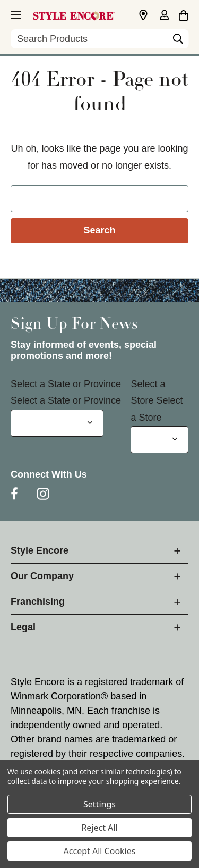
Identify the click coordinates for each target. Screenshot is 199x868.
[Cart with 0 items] (183, 14)
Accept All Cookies (100, 851)
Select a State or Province (66, 384)
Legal (23, 627)
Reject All (99, 828)
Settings (99, 804)
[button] (15, 13)
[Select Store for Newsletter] (159, 440)
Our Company (42, 576)
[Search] (178, 41)
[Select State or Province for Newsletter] (57, 423)
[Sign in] (164, 16)
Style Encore (40, 550)
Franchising (38, 602)
